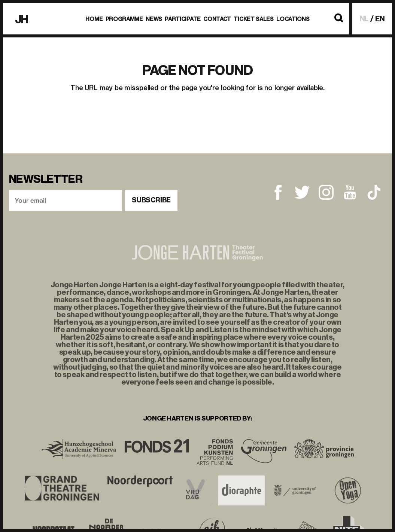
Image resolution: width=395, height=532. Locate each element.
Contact (217, 19)
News (154, 19)
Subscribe (151, 200)
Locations (293, 19)
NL (364, 19)
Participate (183, 19)
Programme (124, 19)
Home (94, 19)
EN (380, 19)
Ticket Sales (254, 19)
